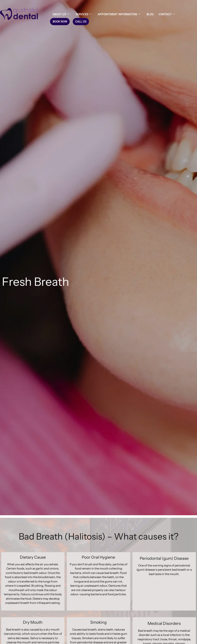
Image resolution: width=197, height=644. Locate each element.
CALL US (81, 22)
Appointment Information (119, 14)
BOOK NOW (60, 22)
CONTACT (167, 14)
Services (83, 14)
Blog (150, 14)
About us (61, 14)
